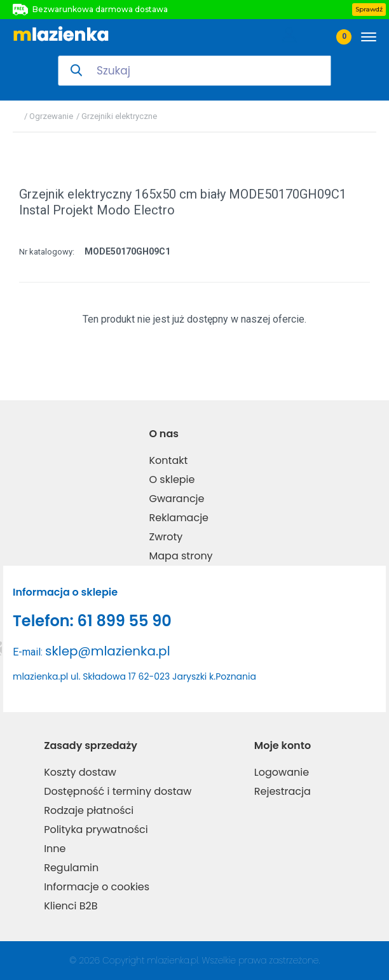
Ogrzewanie (51, 116)
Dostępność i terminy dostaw (118, 791)
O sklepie (172, 479)
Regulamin (71, 868)
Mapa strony (181, 556)
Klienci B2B (71, 906)
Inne (55, 849)
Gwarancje (177, 499)
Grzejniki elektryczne (119, 116)
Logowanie (282, 772)
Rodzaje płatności (89, 810)
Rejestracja (283, 791)
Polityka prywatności (96, 829)
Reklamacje (179, 518)
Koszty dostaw (80, 772)
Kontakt (169, 460)
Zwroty (166, 537)
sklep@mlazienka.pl (108, 651)
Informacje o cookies (97, 887)
